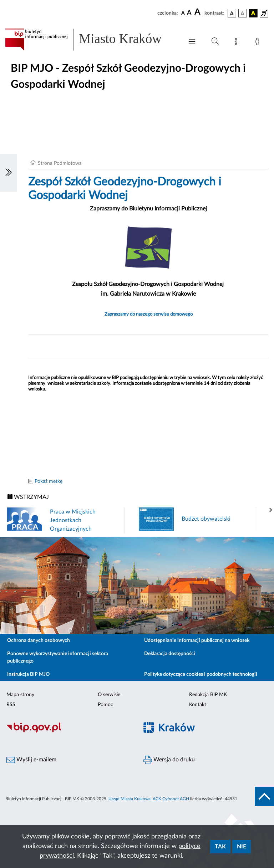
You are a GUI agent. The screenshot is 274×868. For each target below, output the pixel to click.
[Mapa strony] (238, 43)
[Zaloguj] (259, 43)
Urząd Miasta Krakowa (130, 799)
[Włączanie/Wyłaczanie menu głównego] (192, 42)
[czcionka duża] (198, 12)
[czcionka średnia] (189, 13)
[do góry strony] (264, 796)
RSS (11, 705)
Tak (220, 847)
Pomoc (105, 705)
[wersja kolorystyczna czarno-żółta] (253, 13)
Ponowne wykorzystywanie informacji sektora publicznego (58, 657)
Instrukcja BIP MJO (28, 674)
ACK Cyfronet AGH (171, 799)
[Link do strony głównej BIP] (91, 40)
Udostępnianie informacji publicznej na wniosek (197, 640)
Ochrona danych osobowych (39, 640)
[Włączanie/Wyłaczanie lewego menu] (9, 173)
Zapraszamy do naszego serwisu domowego (149, 314)
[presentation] (271, 510)
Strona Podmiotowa (60, 163)
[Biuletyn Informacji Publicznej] (68, 732)
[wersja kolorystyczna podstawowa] (232, 13)
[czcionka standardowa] (183, 13)
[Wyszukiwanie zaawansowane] (215, 41)
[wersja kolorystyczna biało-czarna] (243, 13)
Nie (242, 847)
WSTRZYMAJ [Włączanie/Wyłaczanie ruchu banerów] (28, 497)
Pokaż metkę (49, 481)
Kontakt (198, 705)
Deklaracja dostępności (170, 654)
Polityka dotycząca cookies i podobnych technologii (201, 674)
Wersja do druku (169, 760)
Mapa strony (20, 695)
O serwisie (109, 695)
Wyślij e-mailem (31, 760)
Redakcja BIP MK (208, 695)
